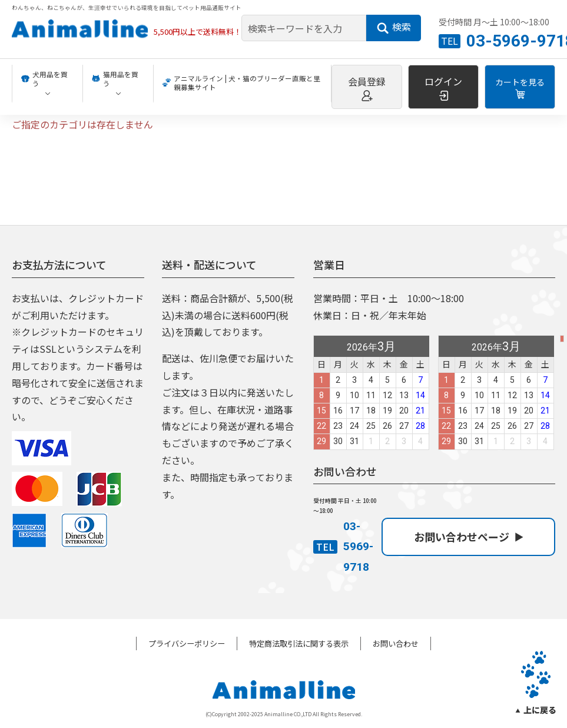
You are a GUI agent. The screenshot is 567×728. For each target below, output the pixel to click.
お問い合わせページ (468, 537)
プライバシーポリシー (187, 643)
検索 (394, 27)
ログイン (443, 88)
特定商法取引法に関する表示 (299, 643)
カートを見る (520, 88)
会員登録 (367, 88)
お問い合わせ (396, 643)
